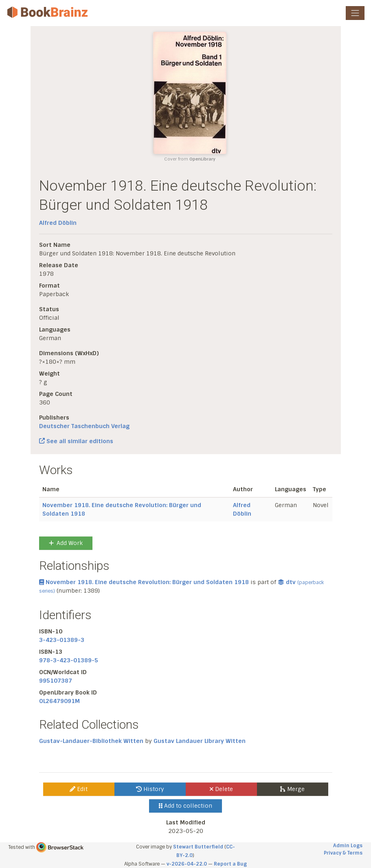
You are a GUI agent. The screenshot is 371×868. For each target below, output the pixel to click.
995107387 (56, 681)
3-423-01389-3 (62, 640)
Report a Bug (230, 864)
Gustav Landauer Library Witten (200, 741)
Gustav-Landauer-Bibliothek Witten (91, 741)
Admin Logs (348, 846)
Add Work (66, 543)
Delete (221, 789)
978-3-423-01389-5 (69, 660)
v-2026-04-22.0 (187, 864)
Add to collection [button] (185, 806)
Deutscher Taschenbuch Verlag (84, 426)
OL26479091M (59, 701)
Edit (79, 789)
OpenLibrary (202, 159)
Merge (292, 789)
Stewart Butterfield (198, 847)
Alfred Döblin (58, 223)
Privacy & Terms (343, 853)
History (150, 789)
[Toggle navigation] (355, 13)
